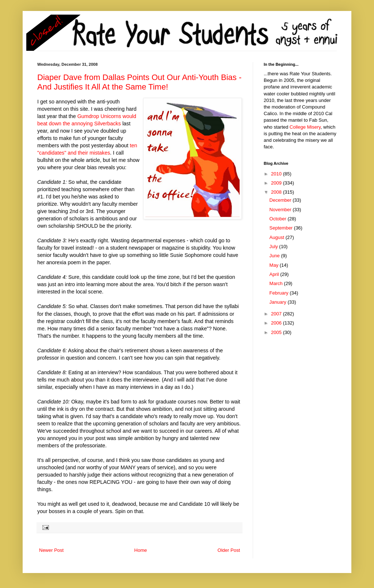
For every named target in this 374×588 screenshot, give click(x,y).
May (275, 265)
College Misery (305, 127)
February (280, 293)
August (278, 237)
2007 (277, 314)
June (275, 256)
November (281, 210)
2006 (277, 323)
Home (141, 550)
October (279, 219)
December (281, 200)
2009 (277, 183)
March (277, 283)
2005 (277, 332)
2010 (277, 174)
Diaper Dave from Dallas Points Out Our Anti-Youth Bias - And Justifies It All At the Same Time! (139, 82)
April (275, 274)
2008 (277, 192)
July (274, 246)
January (279, 302)
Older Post (229, 550)
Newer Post (51, 550)
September (282, 228)
